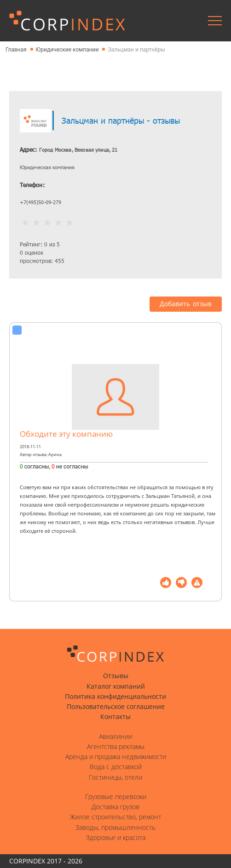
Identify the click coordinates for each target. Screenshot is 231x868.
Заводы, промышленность (115, 828)
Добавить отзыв (186, 304)
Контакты (115, 717)
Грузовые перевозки (116, 797)
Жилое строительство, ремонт (115, 817)
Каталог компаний (116, 686)
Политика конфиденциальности (115, 697)
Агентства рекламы (116, 747)
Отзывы (116, 676)
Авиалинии (115, 737)
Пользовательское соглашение (116, 707)
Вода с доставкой (116, 767)
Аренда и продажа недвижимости (116, 757)
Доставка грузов (115, 807)
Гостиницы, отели (115, 777)
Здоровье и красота (116, 838)
